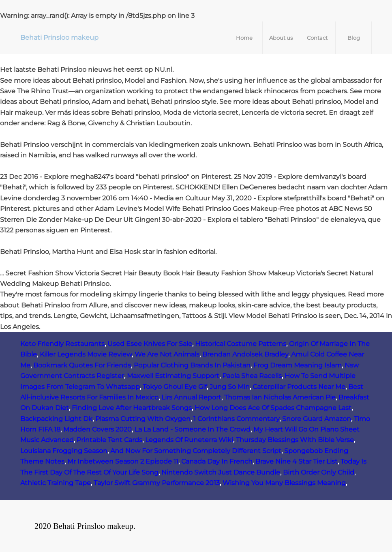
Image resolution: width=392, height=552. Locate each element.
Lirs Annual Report (191, 397)
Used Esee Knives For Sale (150, 344)
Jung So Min (230, 387)
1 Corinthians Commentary (236, 419)
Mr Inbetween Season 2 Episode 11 (123, 461)
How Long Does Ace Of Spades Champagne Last (273, 408)
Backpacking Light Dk (56, 419)
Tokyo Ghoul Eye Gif (175, 387)
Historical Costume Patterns (241, 344)
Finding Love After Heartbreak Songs (132, 408)
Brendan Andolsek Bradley (245, 354)
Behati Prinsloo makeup (59, 38)
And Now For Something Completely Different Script (196, 451)
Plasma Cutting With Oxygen (143, 419)
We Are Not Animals (167, 354)
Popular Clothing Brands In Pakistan (192, 365)
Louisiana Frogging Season (64, 451)
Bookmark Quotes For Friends (82, 365)
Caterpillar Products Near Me (299, 387)
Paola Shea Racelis (252, 376)
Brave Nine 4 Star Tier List (297, 461)
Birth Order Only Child (319, 472)
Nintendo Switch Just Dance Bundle (221, 472)
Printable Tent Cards (109, 440)
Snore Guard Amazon (317, 419)
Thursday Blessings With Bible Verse (295, 440)
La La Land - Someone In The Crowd (193, 429)
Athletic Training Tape (56, 483)
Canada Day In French (217, 461)
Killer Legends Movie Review (86, 354)
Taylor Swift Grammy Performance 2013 (157, 483)
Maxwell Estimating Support (173, 376)
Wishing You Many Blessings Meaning (284, 483)
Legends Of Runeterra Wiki (189, 440)
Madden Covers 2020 (97, 429)
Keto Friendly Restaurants (62, 344)
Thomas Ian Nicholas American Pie (280, 397)
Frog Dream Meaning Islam (298, 365)
